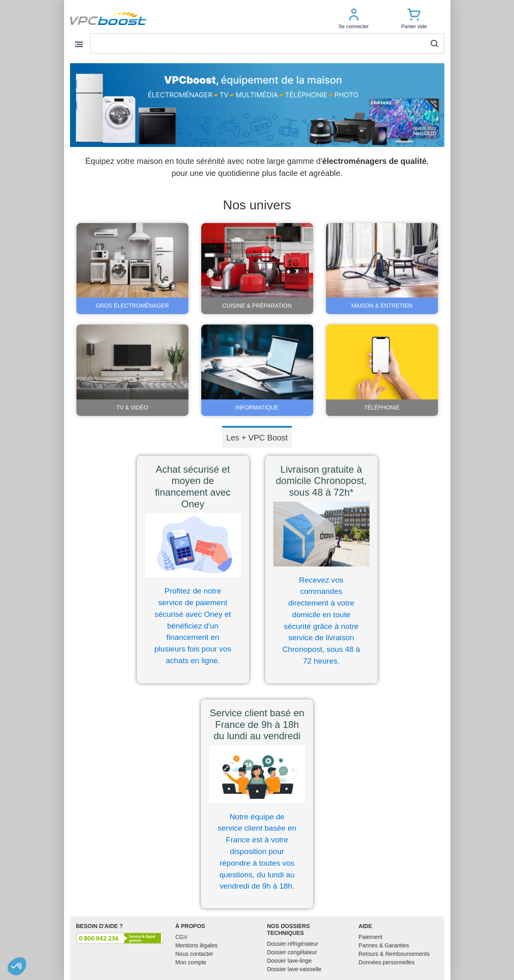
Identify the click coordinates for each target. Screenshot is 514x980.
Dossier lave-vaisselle (294, 969)
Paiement (371, 937)
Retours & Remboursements (394, 954)
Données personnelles (387, 962)
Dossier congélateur (292, 952)
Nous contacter (194, 954)
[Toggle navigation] (79, 44)
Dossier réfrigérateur (293, 944)
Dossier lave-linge (289, 961)
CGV (182, 937)
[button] (354, 18)
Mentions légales (197, 945)
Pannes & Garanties (384, 945)
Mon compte (191, 962)
